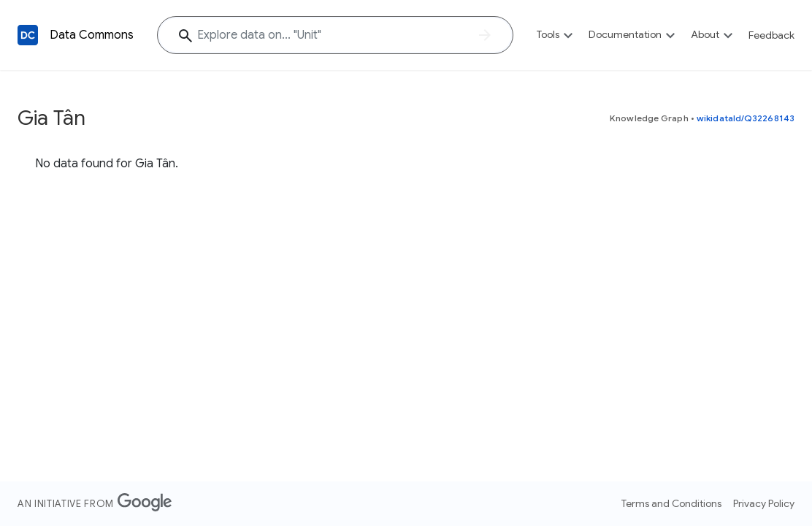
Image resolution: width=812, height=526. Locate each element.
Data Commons (92, 35)
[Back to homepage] (28, 35)
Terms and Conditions (671, 503)
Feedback (771, 35)
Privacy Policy (764, 503)
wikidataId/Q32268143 (746, 118)
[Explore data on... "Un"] (335, 35)
